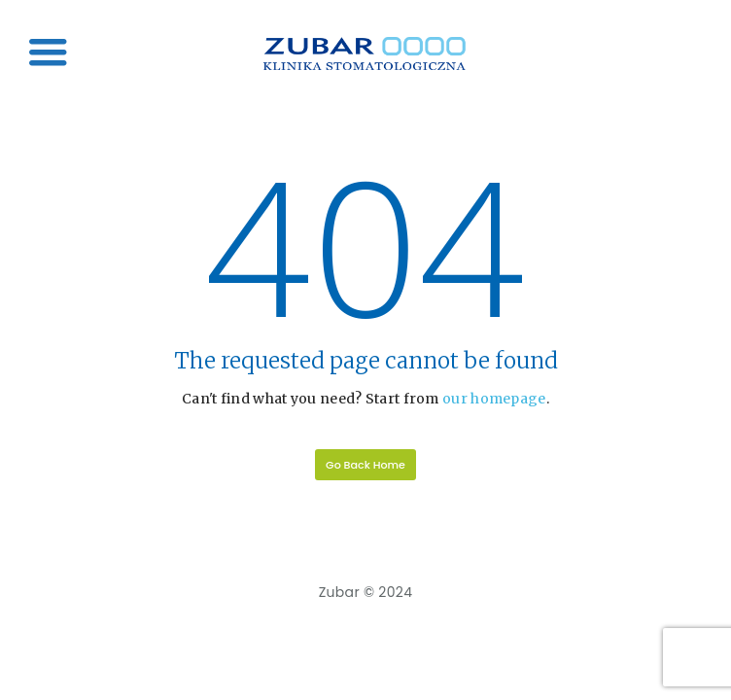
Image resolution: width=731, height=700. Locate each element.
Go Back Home (365, 465)
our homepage (494, 399)
